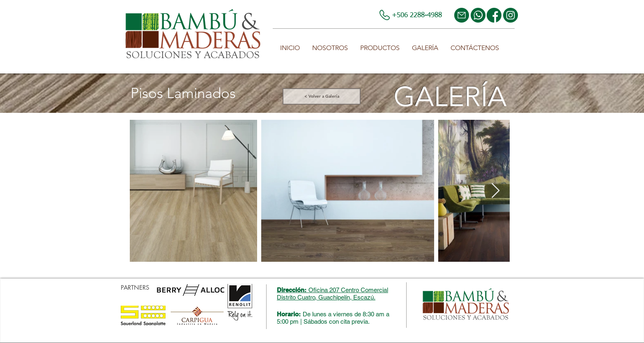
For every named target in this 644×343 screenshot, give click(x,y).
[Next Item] (496, 191)
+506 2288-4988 (418, 15)
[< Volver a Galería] (322, 96)
